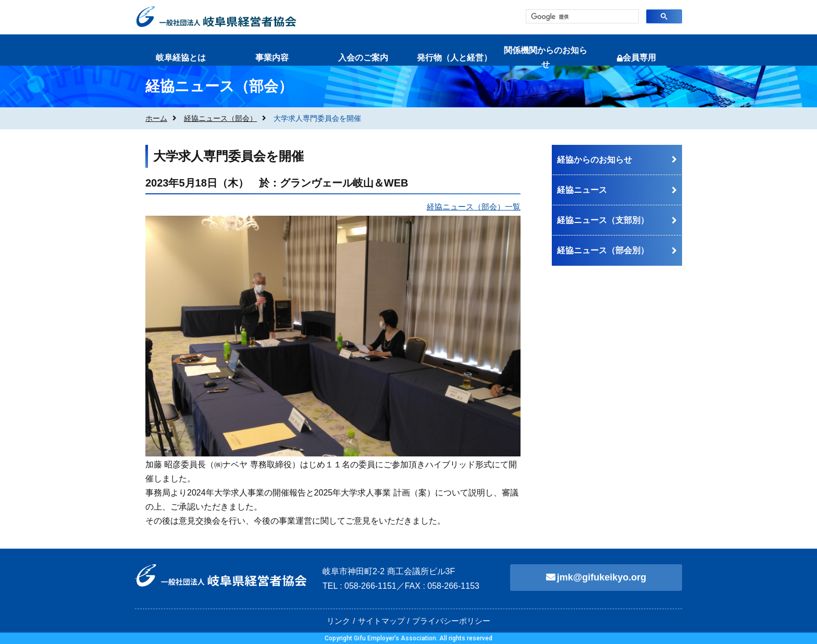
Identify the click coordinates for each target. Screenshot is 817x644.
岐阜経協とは (181, 58)
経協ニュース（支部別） (603, 220)
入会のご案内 (363, 58)
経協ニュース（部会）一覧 (474, 207)
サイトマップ (381, 621)
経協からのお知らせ (595, 160)
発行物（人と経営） (454, 58)
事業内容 (272, 58)
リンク (338, 621)
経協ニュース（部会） (220, 118)
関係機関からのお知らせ (546, 57)
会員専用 (636, 58)
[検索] (581, 17)
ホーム (156, 118)
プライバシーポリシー (451, 621)
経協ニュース (582, 190)
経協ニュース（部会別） (603, 250)
